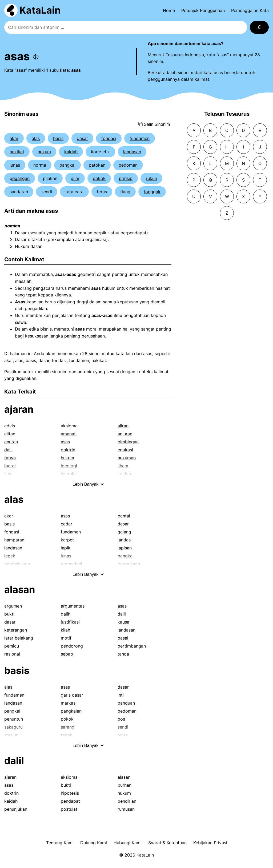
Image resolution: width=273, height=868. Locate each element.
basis (58, 138)
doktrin (68, 450)
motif (66, 638)
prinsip (126, 178)
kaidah (71, 152)
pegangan (20, 178)
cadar (67, 524)
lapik (66, 548)
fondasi (109, 138)
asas (65, 442)
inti (121, 695)
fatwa (10, 458)
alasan (20, 589)
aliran (123, 426)
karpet (67, 540)
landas (124, 540)
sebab (67, 654)
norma (40, 165)
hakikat (17, 152)
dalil (8, 450)
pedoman (128, 165)
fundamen (140, 138)
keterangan (16, 630)
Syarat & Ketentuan (167, 843)
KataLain (40, 10)
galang (124, 532)
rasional (12, 654)
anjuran (125, 434)
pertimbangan (132, 646)
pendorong (72, 646)
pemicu (12, 646)
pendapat (70, 801)
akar (14, 138)
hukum (44, 152)
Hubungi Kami (128, 843)
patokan (97, 165)
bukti (9, 614)
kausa (123, 622)
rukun (151, 178)
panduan (126, 703)
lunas (15, 165)
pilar (75, 178)
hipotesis (70, 793)
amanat (68, 434)
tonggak (152, 192)
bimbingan (128, 442)
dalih (66, 614)
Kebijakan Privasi (210, 843)
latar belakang (19, 638)
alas (36, 138)
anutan (11, 442)
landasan (132, 152)
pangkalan (71, 711)
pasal (123, 638)
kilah (65, 630)
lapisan (125, 548)
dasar (82, 138)
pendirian (127, 801)
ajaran (19, 409)
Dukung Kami (94, 843)
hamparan (14, 540)
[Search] (259, 27)
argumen (13, 606)
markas (68, 703)
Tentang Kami (60, 843)
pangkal (67, 165)
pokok (99, 178)
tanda (123, 654)
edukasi (125, 450)
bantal (124, 516)
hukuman (127, 458)
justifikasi (70, 622)
